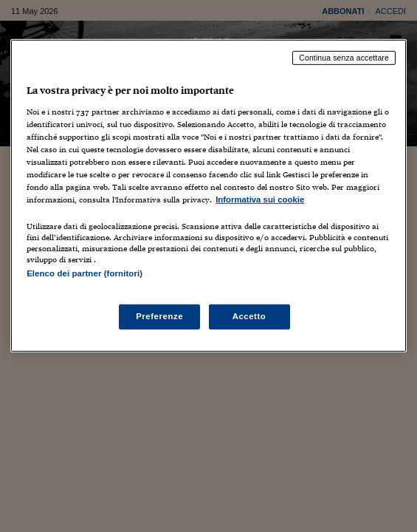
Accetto (249, 316)
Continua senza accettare (344, 58)
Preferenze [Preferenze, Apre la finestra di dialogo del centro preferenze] (159, 316)
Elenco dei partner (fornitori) (85, 273)
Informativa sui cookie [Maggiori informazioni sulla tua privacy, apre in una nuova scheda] (260, 199)
